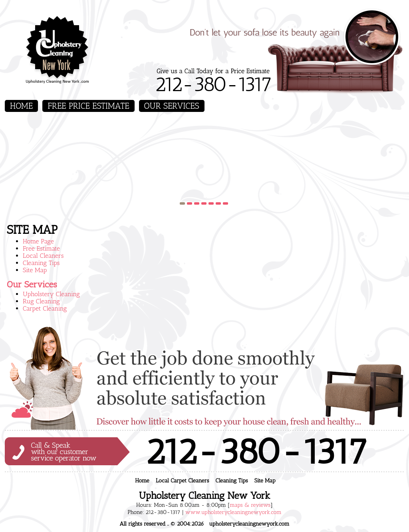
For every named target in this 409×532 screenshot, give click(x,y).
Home (21, 106)
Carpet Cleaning (45, 308)
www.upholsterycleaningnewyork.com (233, 512)
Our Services (172, 106)
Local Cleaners (43, 256)
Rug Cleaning (41, 301)
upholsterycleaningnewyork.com (249, 524)
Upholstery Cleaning (51, 294)
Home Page (38, 241)
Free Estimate (41, 248)
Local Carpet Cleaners (183, 481)
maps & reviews (250, 505)
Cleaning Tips (41, 263)
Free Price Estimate (88, 106)
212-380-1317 (213, 84)
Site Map (35, 270)
